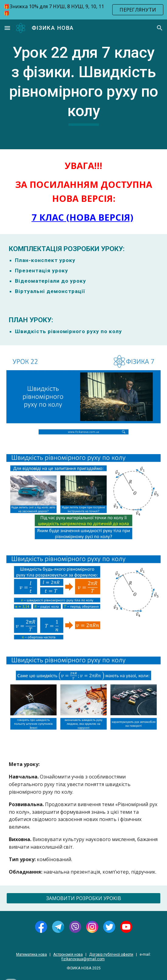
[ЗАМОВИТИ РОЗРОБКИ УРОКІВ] (83, 898)
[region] (83, 10)
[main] (83, 84)
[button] (7, 28)
